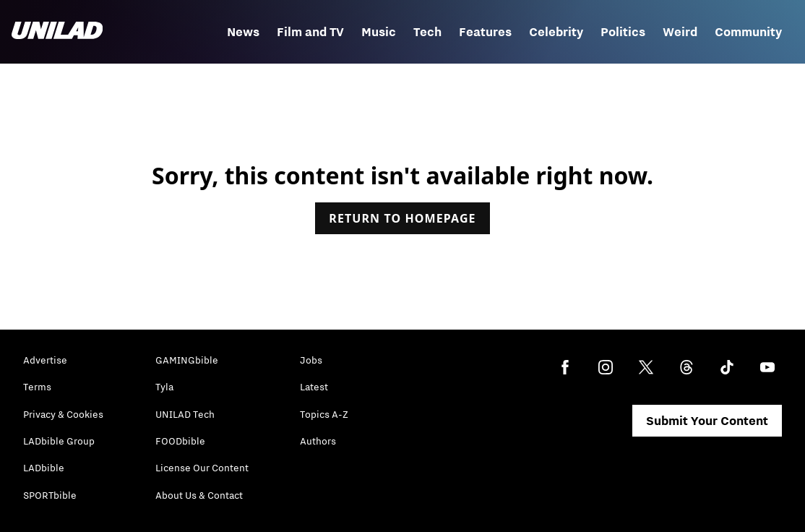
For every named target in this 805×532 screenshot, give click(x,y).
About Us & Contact (199, 495)
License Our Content (202, 468)
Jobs (311, 360)
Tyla (164, 387)
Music (379, 32)
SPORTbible (50, 495)
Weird (680, 32)
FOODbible (180, 441)
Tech (427, 32)
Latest (314, 387)
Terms (37, 387)
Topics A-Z (324, 414)
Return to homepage (402, 218)
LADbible (44, 468)
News (243, 32)
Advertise (45, 360)
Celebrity (556, 32)
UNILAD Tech (185, 414)
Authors (318, 441)
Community (748, 32)
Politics (623, 32)
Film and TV (310, 32)
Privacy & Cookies (63, 414)
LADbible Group (59, 441)
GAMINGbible (187, 360)
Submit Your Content (707, 421)
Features (485, 32)
